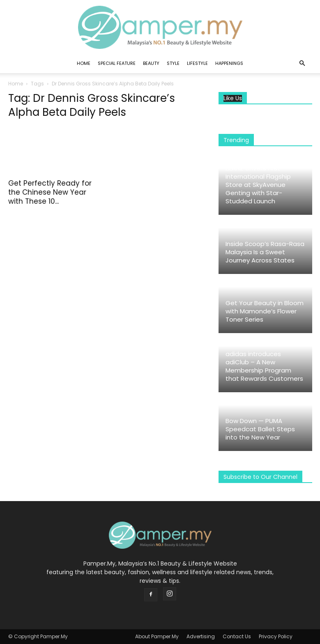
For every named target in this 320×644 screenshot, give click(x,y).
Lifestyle (197, 63)
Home (84, 63)
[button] (302, 63)
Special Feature (117, 63)
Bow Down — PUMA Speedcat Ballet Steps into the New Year (260, 429)
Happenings (229, 63)
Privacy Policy (276, 636)
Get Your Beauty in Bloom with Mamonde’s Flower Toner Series (265, 311)
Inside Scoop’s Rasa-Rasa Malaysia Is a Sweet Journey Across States (265, 252)
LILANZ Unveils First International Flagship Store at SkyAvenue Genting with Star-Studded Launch (258, 185)
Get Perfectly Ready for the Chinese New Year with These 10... (50, 192)
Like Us (233, 98)
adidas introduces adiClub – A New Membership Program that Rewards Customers (264, 366)
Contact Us (237, 636)
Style (173, 63)
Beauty (151, 63)
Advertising (201, 636)
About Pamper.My (157, 636)
